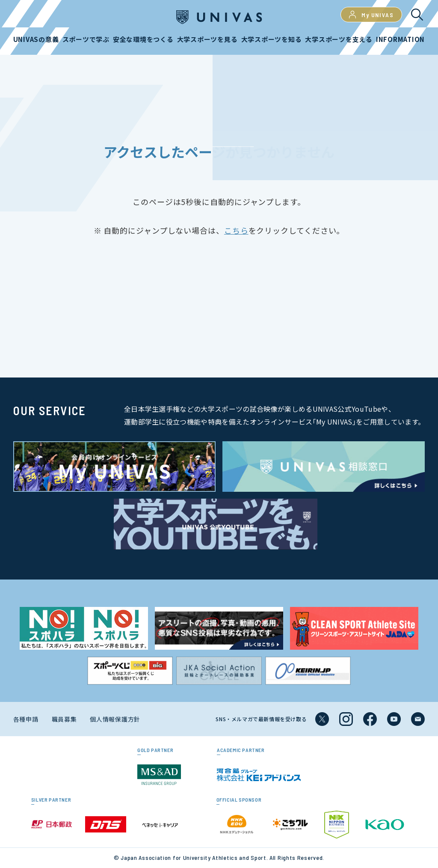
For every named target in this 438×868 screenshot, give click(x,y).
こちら (236, 230)
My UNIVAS (371, 15)
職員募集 (64, 719)
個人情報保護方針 (115, 719)
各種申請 (26, 719)
